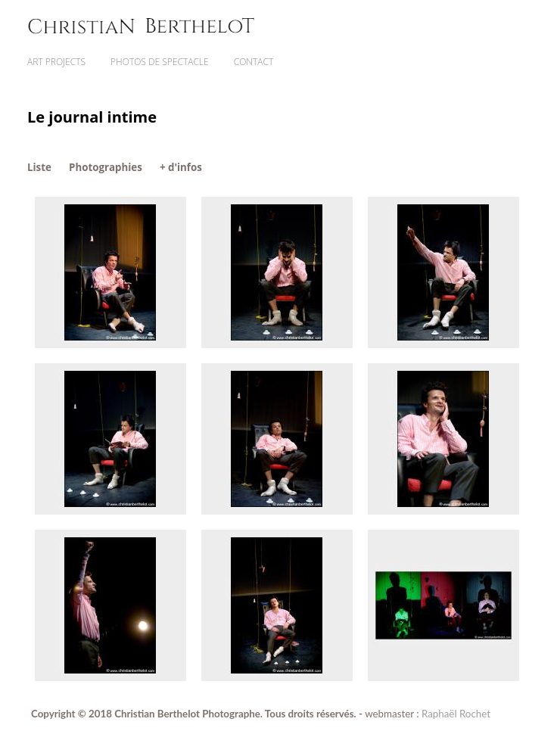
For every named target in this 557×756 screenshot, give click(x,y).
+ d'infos (181, 167)
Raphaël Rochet (456, 714)
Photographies (106, 167)
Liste (39, 167)
